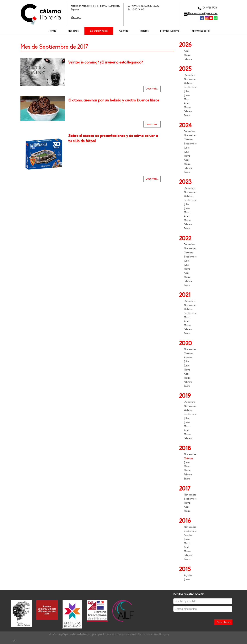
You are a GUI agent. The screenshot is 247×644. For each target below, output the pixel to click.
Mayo (187, 99)
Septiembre (190, 87)
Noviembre (190, 79)
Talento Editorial (201, 31)
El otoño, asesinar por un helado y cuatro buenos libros (114, 100)
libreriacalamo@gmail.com (203, 14)
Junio (187, 95)
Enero (187, 116)
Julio (186, 91)
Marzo (187, 55)
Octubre (188, 83)
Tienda (52, 31)
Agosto (188, 358)
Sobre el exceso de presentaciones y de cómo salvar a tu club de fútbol (113, 138)
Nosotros (73, 31)
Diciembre (189, 75)
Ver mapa (76, 17)
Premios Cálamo (170, 31)
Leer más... (152, 89)
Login (13, 640)
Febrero (188, 59)
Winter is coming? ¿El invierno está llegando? (105, 62)
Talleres (144, 31)
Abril (187, 51)
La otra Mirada (99, 31)
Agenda (124, 31)
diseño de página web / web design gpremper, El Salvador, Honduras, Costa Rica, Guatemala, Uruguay (109, 634)
